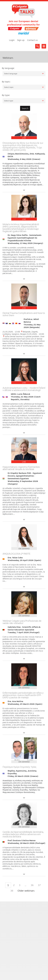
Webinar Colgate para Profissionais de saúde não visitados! (22, 622)
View (24, 190)
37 (39, 885)
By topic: (6, 82)
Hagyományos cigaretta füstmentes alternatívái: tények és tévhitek (21, 468)
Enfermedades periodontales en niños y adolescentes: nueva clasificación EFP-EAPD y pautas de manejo (23, 695)
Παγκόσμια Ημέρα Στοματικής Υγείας (19, 767)
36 (32, 885)
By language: (8, 68)
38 (12, 891)
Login (12, 40)
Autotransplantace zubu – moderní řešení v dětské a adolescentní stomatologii (24, 389)
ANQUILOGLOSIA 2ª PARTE (16, 554)
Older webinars (26, 891)
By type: (6, 95)
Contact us (32, 40)
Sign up (21, 40)
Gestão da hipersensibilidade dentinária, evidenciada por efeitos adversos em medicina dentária (23, 834)
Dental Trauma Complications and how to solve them (24, 314)
